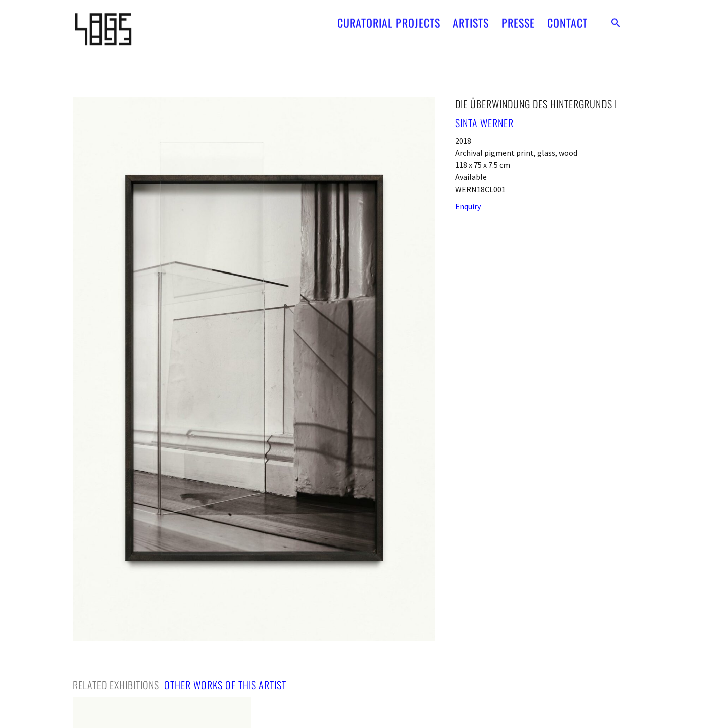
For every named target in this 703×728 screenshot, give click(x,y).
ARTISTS (471, 20)
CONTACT (568, 20)
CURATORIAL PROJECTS (389, 20)
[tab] (116, 685)
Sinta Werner (484, 123)
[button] (616, 20)
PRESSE (518, 20)
